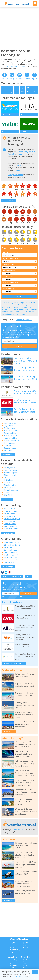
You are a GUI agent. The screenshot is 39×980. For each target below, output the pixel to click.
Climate (15, 967)
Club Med (8, 495)
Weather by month (5, 79)
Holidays (15, 960)
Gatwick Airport (10, 524)
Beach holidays (10, 423)
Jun (35, 88)
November (22, 154)
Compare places (10, 448)
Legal (14, 948)
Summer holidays (11, 436)
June (29, 152)
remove (19, 165)
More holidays (8, 455)
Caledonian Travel (11, 492)
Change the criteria (16, 175)
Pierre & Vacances (11, 490)
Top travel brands (11, 470)
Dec (35, 92)
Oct (23, 92)
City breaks (9, 426)
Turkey (25, 965)
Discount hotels (10, 475)
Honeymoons (9, 443)
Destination (6, 252)
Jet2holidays (9, 480)
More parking (8, 533)
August (11, 154)
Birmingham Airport (12, 519)
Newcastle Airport (11, 529)
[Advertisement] (20, 28)
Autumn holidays (11, 438)
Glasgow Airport (10, 526)
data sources (20, 314)
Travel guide (27, 78)
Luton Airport (9, 516)
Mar (16, 88)
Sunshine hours (8, 265)
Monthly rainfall (8, 277)
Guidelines (26, 946)
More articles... (9, 732)
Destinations (19, 78)
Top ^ (29, 576)
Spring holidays (10, 433)
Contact (15, 944)
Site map (15, 949)
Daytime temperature (10, 259)
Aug (10, 92)
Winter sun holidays (12, 440)
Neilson (7, 483)
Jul (4, 92)
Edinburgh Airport (11, 521)
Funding (25, 948)
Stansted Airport (11, 511)
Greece (25, 962)
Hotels (14, 964)
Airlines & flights (10, 473)
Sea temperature (8, 271)
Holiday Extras (10, 487)
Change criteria (8, 201)
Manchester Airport (12, 509)
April (21, 152)
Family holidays (10, 428)
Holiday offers (10, 468)
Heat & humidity (8, 289)
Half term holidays (11, 431)
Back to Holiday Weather (12, 576)
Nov (29, 92)
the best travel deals (19, 829)
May (29, 88)
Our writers (26, 944)
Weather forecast (12, 79)
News (14, 953)
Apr (23, 88)
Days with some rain (10, 283)
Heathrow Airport (11, 555)
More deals (7, 499)
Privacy (14, 946)
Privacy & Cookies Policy (19, 976)
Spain (24, 964)
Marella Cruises (10, 485)
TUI (6, 478)
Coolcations (9, 445)
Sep (16, 92)
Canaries (25, 960)
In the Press (23, 950)
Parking (15, 965)
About (14, 942)
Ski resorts (8, 450)
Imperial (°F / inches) (24, 320)
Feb (10, 88)
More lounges (8, 567)
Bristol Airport (10, 514)
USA (24, 967)
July (33, 152)
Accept (35, 972)
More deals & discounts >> (14, 664)
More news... (8, 901)
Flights (14, 962)
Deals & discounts (34, 79)
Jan (4, 88)
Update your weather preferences (14, 66)
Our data (25, 942)
